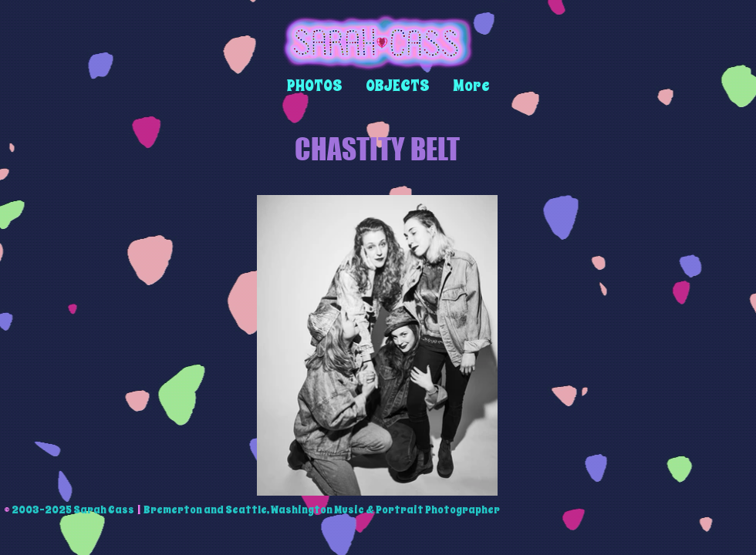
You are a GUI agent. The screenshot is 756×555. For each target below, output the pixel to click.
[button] (315, 86)
